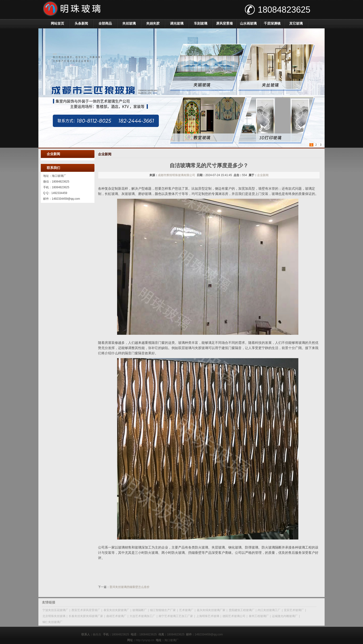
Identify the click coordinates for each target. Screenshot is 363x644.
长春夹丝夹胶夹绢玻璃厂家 (86, 616)
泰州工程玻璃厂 (259, 616)
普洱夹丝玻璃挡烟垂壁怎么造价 (130, 587)
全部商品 (105, 24)
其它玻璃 (296, 24)
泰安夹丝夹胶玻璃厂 (116, 610)
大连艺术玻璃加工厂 (142, 616)
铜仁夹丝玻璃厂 (52, 622)
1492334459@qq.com (66, 199)
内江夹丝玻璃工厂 (269, 610)
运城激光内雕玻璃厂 (285, 616)
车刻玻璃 (201, 24)
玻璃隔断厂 (140, 610)
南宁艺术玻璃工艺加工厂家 (176, 616)
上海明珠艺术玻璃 (208, 616)
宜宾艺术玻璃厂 (294, 610)
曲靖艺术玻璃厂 (116, 616)
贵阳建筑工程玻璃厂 (242, 610)
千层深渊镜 (272, 24)
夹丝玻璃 (129, 24)
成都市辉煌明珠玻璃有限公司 (176, 175)
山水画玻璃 (248, 24)
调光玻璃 (177, 24)
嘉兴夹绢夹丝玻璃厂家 (211, 610)
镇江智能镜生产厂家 (163, 610)
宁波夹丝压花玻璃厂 (55, 610)
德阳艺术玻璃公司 (234, 616)
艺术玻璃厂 (186, 610)
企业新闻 (263, 175)
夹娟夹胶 (153, 24)
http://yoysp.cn (145, 640)
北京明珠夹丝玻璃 (54, 616)
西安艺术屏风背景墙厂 (86, 610)
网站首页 (57, 24)
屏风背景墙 (224, 24)
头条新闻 (81, 24)
